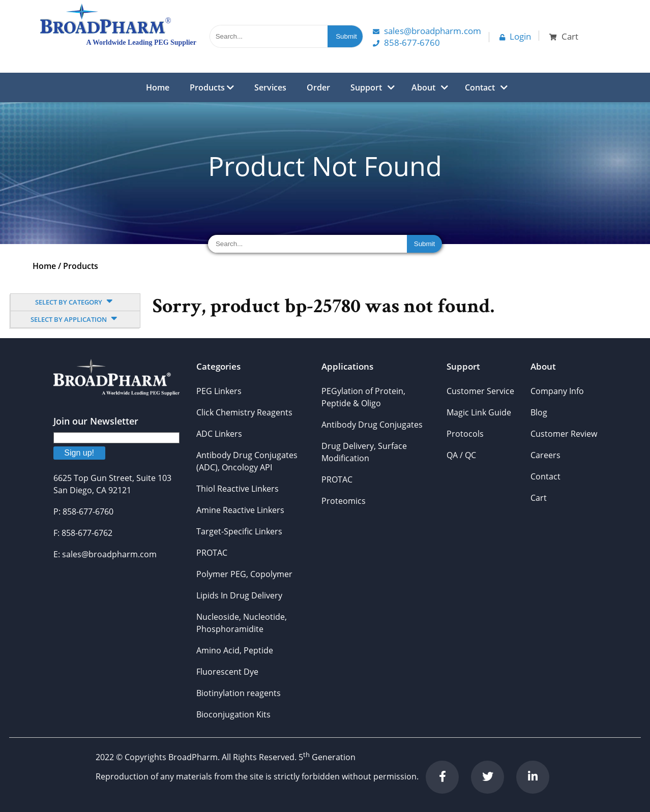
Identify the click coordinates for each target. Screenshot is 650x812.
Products (212, 87)
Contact (480, 87)
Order (318, 87)
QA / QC (461, 455)
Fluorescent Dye (227, 672)
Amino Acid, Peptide (235, 650)
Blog (539, 412)
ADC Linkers (219, 434)
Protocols (465, 434)
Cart (539, 498)
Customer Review (564, 434)
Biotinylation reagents (239, 693)
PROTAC (212, 553)
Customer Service (480, 391)
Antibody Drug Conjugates (372, 425)
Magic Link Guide (479, 412)
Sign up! (79, 453)
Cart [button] (564, 36)
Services (270, 87)
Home (158, 87)
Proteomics (344, 501)
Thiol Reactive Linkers (238, 489)
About (423, 87)
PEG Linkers (219, 391)
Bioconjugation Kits (233, 714)
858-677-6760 (406, 42)
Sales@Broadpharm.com (427, 31)
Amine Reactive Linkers (240, 510)
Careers (545, 455)
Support (366, 87)
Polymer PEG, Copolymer (244, 574)
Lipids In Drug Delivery (239, 595)
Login (515, 36)
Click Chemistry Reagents (244, 412)
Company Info (557, 391)
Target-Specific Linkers (239, 531)
